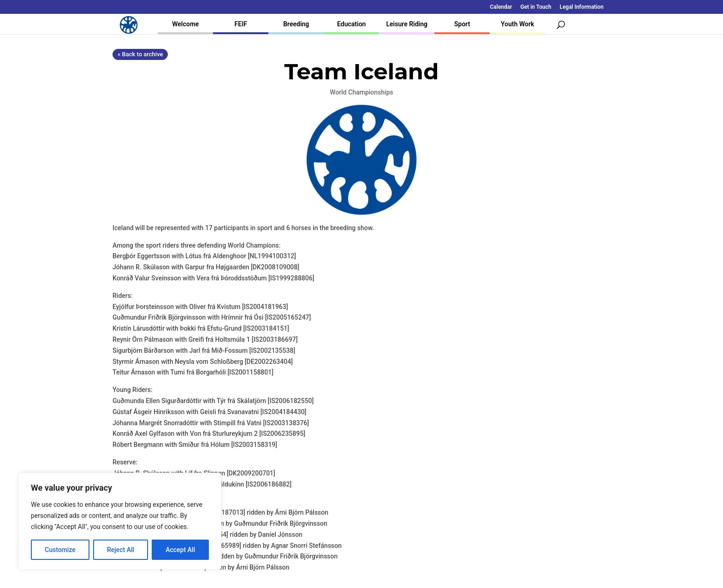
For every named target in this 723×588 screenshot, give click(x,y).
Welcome (185, 24)
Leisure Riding (407, 24)
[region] (120, 521)
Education (351, 24)
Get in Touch (536, 7)
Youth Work (517, 24)
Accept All (180, 550)
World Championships (361, 92)
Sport (462, 24)
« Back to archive (140, 54)
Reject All (121, 550)
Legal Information (582, 7)
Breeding (296, 24)
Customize (60, 550)
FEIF (241, 24)
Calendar (501, 7)
